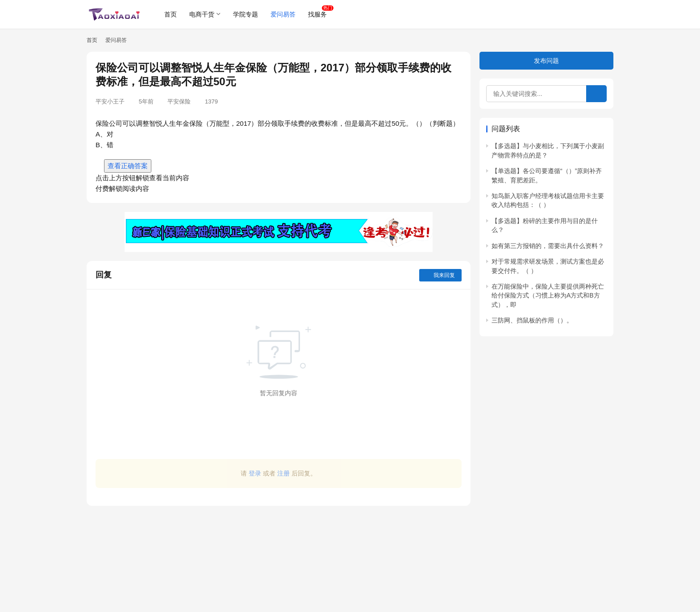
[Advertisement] (279, 554)
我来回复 (440, 275)
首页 (171, 14)
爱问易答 (283, 14)
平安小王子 (110, 101)
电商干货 (202, 14)
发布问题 (546, 61)
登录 (255, 473)
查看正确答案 (128, 166)
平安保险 (179, 101)
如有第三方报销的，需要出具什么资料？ (548, 246)
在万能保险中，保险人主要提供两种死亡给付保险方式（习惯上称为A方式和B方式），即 (548, 296)
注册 (283, 473)
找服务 (317, 14)
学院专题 (246, 14)
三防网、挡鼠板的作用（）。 (532, 320)
